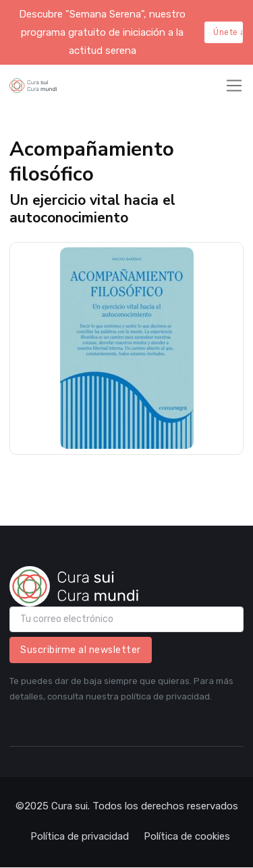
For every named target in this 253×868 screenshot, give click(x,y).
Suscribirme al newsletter (81, 650)
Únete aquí (228, 32)
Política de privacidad (80, 836)
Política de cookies (187, 836)
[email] (126, 619)
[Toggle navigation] (234, 86)
